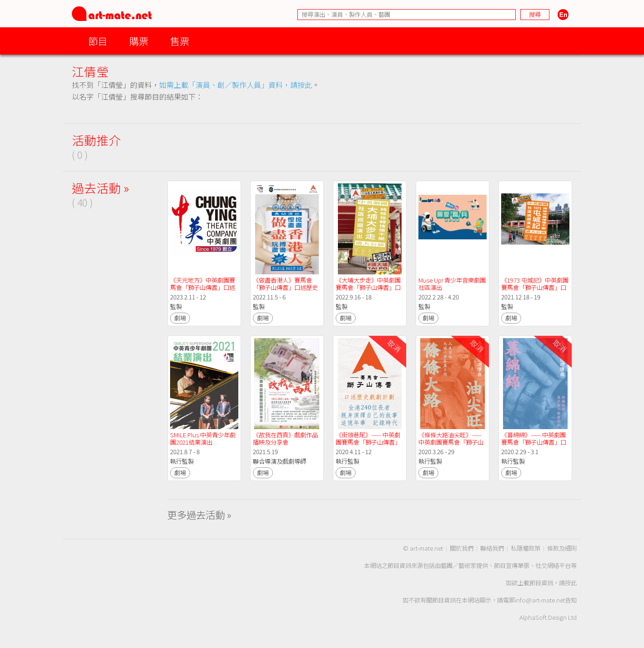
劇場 (180, 318)
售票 (180, 41)
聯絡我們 (492, 548)
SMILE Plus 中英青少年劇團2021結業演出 (203, 438)
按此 (571, 583)
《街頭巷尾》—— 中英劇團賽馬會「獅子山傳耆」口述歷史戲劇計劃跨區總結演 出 (368, 446)
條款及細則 (562, 548)
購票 (139, 41)
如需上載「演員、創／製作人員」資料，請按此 (236, 85)
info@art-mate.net (540, 600)
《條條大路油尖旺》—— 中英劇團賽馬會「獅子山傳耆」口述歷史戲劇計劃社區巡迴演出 (451, 446)
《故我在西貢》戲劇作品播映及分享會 (285, 438)
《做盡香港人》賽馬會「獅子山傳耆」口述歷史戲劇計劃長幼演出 (285, 287)
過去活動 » (101, 188)
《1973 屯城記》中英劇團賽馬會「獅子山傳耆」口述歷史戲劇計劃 (535, 287)
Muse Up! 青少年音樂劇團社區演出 (452, 284)
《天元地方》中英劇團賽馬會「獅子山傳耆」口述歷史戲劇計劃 (203, 287)
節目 (98, 41)
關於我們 (462, 548)
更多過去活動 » (199, 514)
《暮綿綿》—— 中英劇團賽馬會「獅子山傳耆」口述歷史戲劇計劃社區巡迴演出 (534, 446)
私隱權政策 (526, 548)
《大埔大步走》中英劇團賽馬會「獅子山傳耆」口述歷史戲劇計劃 (368, 287)
